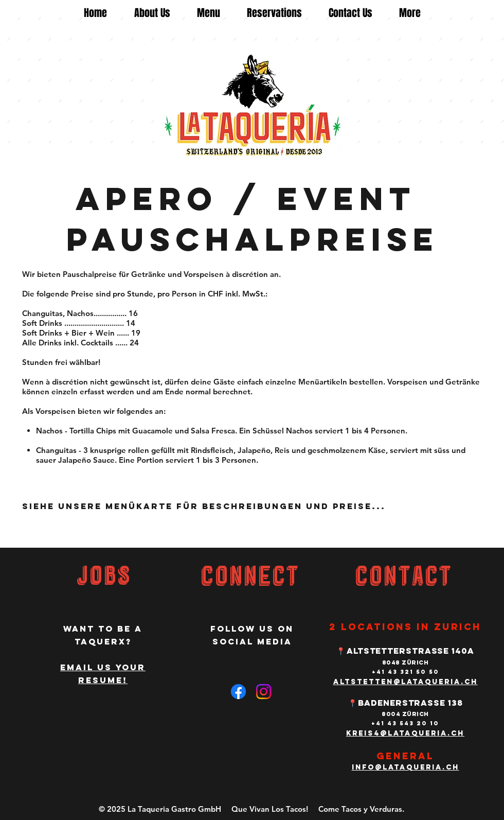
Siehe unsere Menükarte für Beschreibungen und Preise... (204, 506)
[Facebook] (238, 692)
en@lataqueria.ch (429, 682)
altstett (357, 682)
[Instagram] (264, 692)
